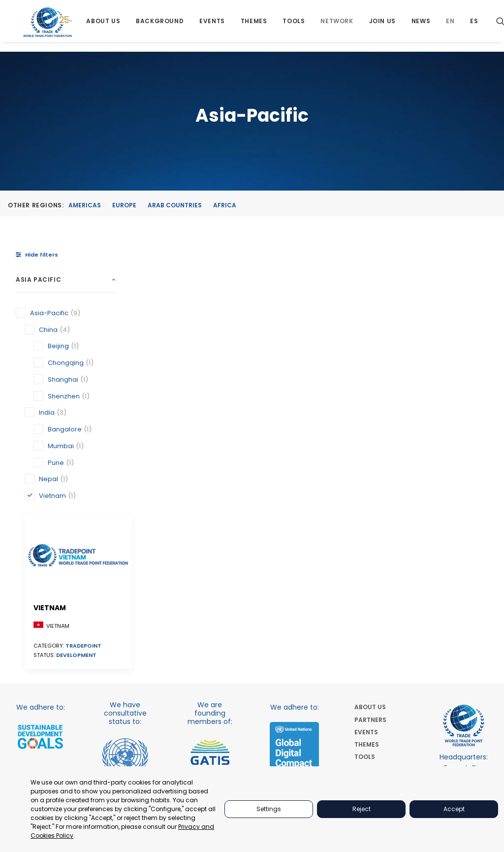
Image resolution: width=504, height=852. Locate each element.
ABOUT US (370, 572)
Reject (362, 809)
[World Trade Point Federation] (48, 27)
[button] (181, 306)
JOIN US (367, 659)
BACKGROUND (377, 634)
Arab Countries (175, 206)
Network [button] (339, 26)
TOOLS (365, 622)
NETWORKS (372, 646)
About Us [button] (105, 26)
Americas (85, 206)
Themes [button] (255, 26)
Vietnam (168, 347)
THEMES (367, 609)
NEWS (363, 672)
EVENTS (366, 597)
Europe (124, 206)
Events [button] (214, 26)
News (422, 26)
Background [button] (161, 26)
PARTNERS (370, 584)
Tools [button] (296, 26)
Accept (454, 809)
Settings (269, 809)
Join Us (384, 26)
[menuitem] (105, 26)
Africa (225, 206)
